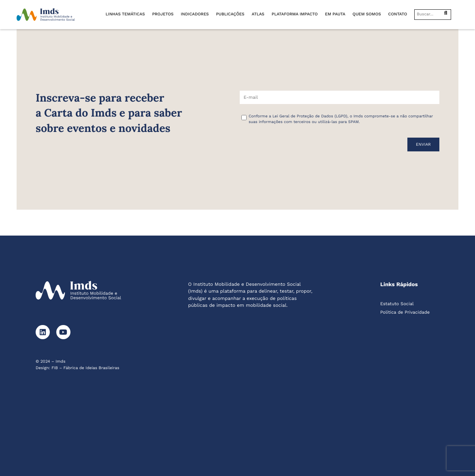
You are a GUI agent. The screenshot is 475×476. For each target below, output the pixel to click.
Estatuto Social (397, 304)
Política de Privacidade (405, 312)
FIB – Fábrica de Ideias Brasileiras (85, 368)
